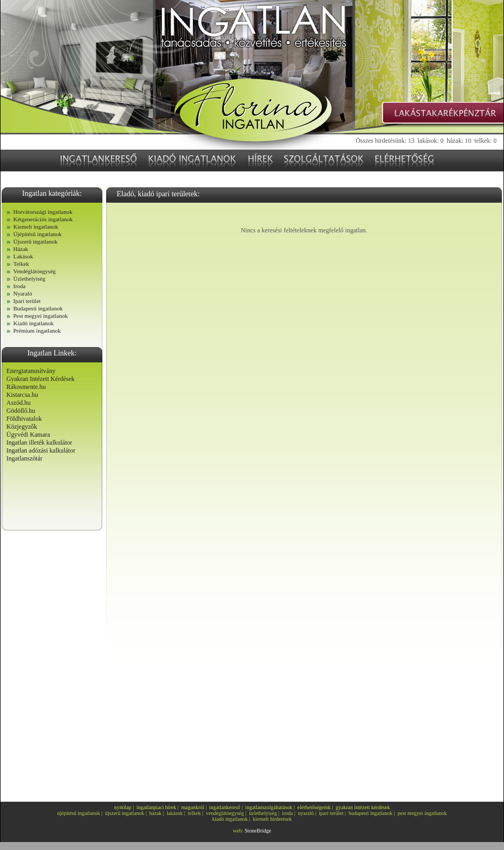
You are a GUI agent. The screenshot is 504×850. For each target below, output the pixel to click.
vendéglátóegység (225, 813)
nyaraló (306, 813)
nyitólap (123, 807)
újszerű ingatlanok (125, 813)
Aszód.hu (19, 403)
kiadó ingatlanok (230, 819)
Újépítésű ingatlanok (37, 234)
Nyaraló (23, 293)
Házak (21, 249)
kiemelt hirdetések (272, 819)
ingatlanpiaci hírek (156, 807)
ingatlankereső (224, 807)
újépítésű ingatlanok (79, 813)
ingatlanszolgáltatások (269, 807)
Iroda (19, 286)
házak (155, 813)
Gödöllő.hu (21, 411)
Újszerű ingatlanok (35, 241)
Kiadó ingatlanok (33, 323)
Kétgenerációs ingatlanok (43, 219)
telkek (194, 813)
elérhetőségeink (314, 807)
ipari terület (331, 813)
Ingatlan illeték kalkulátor (39, 443)
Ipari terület (27, 301)
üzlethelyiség (263, 813)
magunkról (193, 807)
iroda (287, 813)
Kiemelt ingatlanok (36, 227)
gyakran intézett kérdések (363, 807)
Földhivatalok (24, 419)
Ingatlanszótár (24, 458)
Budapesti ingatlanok (38, 308)
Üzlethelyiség (29, 279)
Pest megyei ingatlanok (41, 316)
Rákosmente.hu (26, 387)
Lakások (23, 256)
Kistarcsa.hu (22, 395)
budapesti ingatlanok (371, 813)
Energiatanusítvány (31, 371)
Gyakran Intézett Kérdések (41, 379)
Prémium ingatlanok (37, 331)
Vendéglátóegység (34, 271)
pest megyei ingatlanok (423, 813)
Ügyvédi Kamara (28, 435)
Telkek (21, 264)
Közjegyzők (22, 427)
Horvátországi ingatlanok (43, 212)
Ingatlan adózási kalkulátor (41, 450)
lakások (175, 813)
